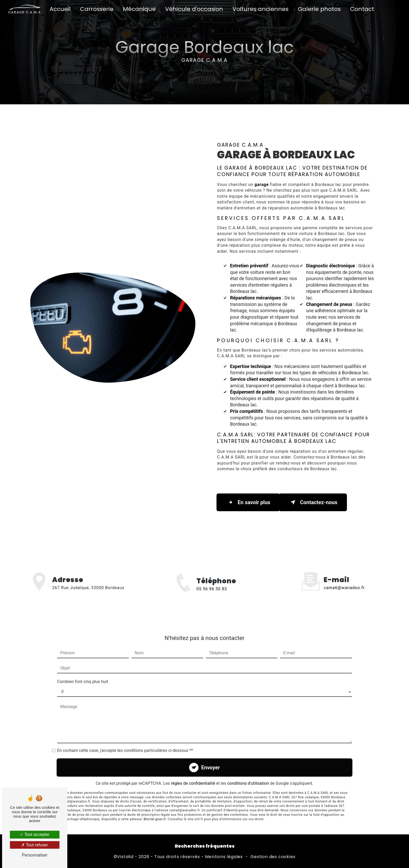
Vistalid (125, 857)
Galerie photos (319, 9)
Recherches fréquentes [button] (205, 846)
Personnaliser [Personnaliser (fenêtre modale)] (35, 855)
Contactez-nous (313, 502)
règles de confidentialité (193, 775)
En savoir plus (248, 502)
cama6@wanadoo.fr (344, 579)
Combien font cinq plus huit (83, 673)
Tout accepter (35, 834)
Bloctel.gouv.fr (155, 811)
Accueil (60, 9)
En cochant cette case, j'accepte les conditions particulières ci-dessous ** (125, 742)
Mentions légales (224, 857)
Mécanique (139, 9)
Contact (362, 9)
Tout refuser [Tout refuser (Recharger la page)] (35, 845)
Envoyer (210, 759)
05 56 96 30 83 (212, 597)
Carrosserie (97, 9)
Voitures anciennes (260, 9)
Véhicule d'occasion (194, 9)
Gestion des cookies (273, 857)
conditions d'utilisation (248, 775)
